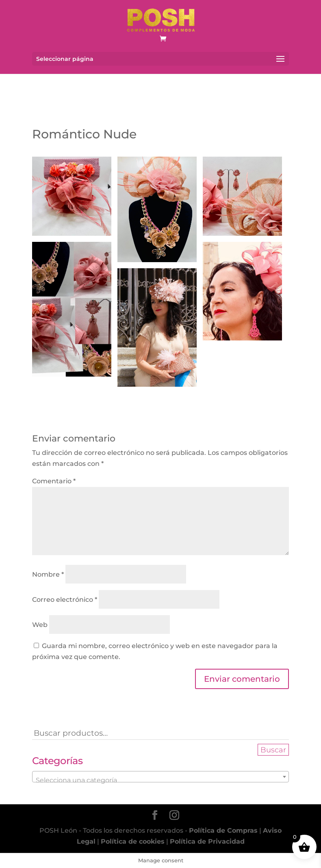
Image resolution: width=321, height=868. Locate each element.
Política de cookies (133, 841)
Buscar (273, 750)
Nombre (48, 574)
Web (40, 625)
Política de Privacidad (207, 841)
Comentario (54, 481)
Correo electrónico (65, 600)
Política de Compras (223, 830)
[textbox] (160, 780)
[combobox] (160, 777)
